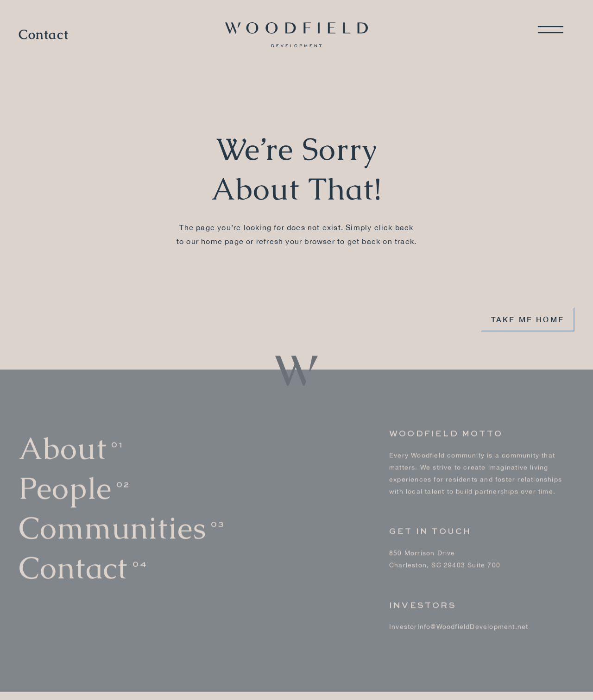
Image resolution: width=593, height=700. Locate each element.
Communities (112, 526)
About (63, 447)
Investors (423, 604)
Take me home (528, 319)
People (65, 486)
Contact (44, 35)
